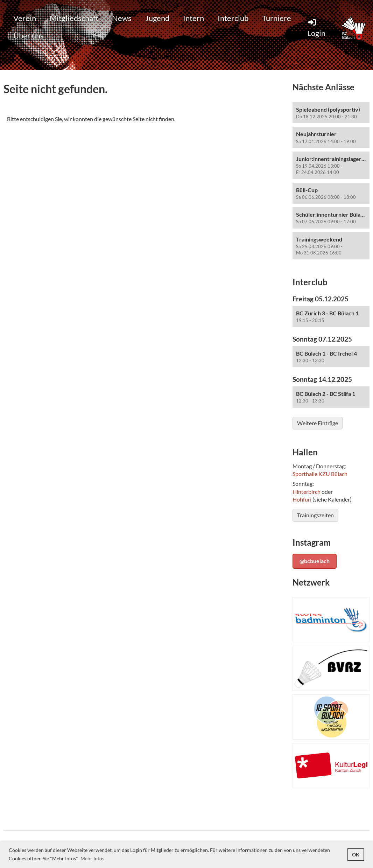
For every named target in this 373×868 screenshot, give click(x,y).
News (122, 18)
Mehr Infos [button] (92, 858)
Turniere (277, 18)
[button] (331, 113)
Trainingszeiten (315, 515)
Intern (193, 18)
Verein (25, 18)
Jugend (157, 18)
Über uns (29, 36)
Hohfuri (302, 499)
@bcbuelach (315, 561)
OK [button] (356, 855)
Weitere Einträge (318, 423)
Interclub (233, 18)
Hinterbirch (307, 492)
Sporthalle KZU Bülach (320, 474)
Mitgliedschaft (74, 18)
